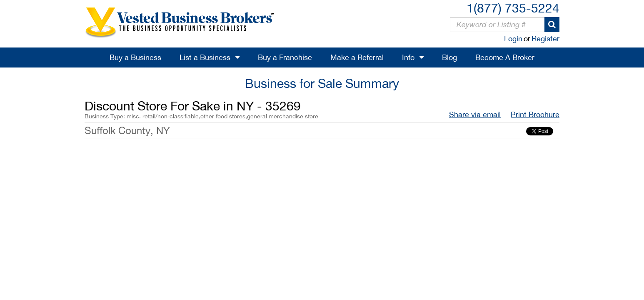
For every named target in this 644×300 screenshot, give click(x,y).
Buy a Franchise (285, 57)
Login (513, 39)
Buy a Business (135, 57)
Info (408, 57)
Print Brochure (535, 114)
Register (545, 39)
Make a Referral (357, 57)
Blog (449, 57)
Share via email (475, 114)
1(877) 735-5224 (513, 8)
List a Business (205, 57)
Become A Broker (505, 57)
